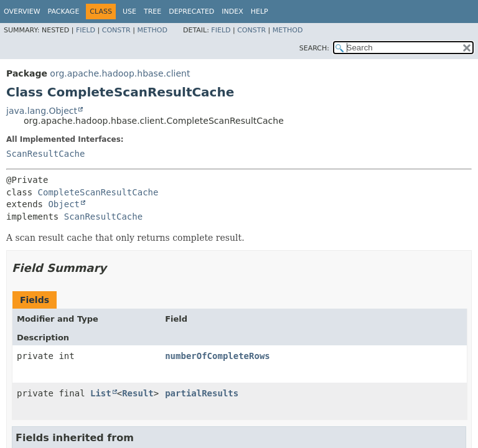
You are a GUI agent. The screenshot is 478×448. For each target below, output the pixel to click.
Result (138, 393)
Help (260, 12)
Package (64, 12)
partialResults (202, 393)
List (101, 393)
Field (86, 30)
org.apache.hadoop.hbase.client (120, 73)
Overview (22, 12)
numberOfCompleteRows (218, 356)
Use (129, 12)
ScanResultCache (45, 154)
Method (152, 30)
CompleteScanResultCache (98, 192)
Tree (152, 12)
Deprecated (191, 12)
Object (64, 204)
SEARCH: (314, 48)
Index (232, 12)
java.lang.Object (42, 111)
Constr (116, 30)
